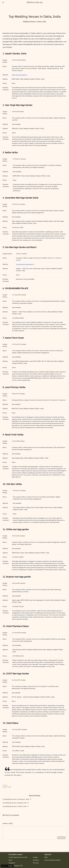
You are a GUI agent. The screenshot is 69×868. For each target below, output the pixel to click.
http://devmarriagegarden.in (25, 264)
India (10, 860)
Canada (35, 857)
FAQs (46, 857)
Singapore (12, 863)
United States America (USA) (18, 857)
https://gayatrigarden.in (20, 75)
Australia (36, 860)
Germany (36, 863)
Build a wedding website (52, 860)
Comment (61, 839)
